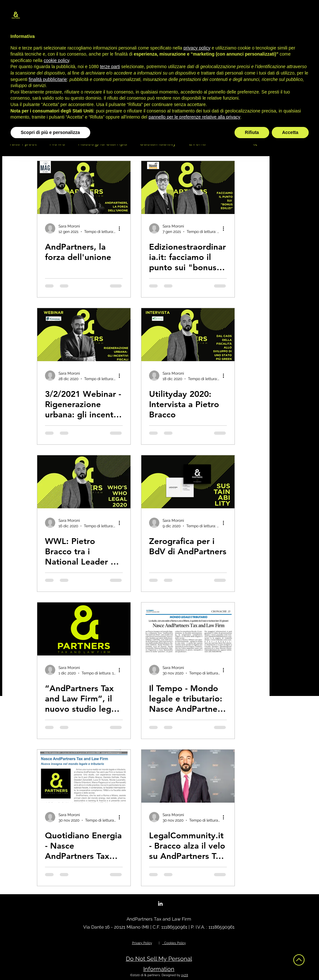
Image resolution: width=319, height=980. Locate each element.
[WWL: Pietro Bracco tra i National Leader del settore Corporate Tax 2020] (84, 482)
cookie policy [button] (56, 60)
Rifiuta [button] (252, 132)
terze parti (110, 67)
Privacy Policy (142, 943)
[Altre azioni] (122, 228)
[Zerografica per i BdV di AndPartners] (188, 482)
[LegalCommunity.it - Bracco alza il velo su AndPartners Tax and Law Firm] (188, 776)
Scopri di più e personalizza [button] (50, 132)
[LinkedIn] (160, 904)
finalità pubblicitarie (48, 79)
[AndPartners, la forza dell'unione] (84, 187)
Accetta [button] (290, 132)
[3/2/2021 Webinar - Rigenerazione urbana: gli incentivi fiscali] (84, 335)
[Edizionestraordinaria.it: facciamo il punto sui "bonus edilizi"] (188, 187)
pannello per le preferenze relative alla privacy (194, 117)
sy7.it (185, 975)
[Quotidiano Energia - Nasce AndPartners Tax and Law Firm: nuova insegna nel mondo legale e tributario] (84, 776)
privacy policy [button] (197, 48)
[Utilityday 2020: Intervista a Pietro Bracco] (188, 335)
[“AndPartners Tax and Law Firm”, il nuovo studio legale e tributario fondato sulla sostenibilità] (84, 629)
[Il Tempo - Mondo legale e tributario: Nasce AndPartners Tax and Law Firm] (188, 629)
